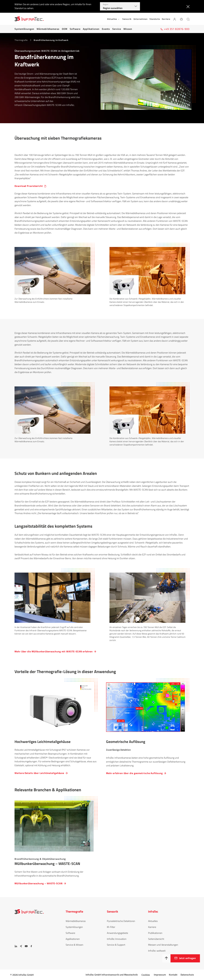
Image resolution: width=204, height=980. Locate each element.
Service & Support (116, 945)
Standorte (155, 19)
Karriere (166, 19)
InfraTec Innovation (117, 939)
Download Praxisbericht (29, 186)
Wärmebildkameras (48, 29)
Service (117, 29)
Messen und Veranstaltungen (163, 945)
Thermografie (21, 40)
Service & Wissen (74, 945)
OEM (65, 29)
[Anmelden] (175, 19)
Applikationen (91, 29)
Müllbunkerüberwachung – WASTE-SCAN (39, 883)
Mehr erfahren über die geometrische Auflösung (134, 773)
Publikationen (155, 933)
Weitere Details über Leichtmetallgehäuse (39, 773)
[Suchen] (188, 19)
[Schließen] (187, 6)
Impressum (160, 975)
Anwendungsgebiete (117, 933)
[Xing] (21, 946)
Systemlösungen (24, 29)
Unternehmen (141, 19)
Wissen (128, 29)
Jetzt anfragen (188, 958)
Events (106, 29)
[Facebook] (31, 946)
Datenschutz (187, 975)
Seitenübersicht (156, 939)
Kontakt (173, 975)
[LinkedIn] (16, 946)
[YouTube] (26, 946)
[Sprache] (181, 19)
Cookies (146, 975)
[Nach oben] (166, 958)
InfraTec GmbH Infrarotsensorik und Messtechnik (112, 975)
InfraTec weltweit (157, 951)
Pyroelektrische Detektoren (121, 921)
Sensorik (127, 19)
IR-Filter (111, 927)
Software (75, 29)
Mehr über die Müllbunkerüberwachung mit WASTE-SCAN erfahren (54, 651)
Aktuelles (153, 921)
